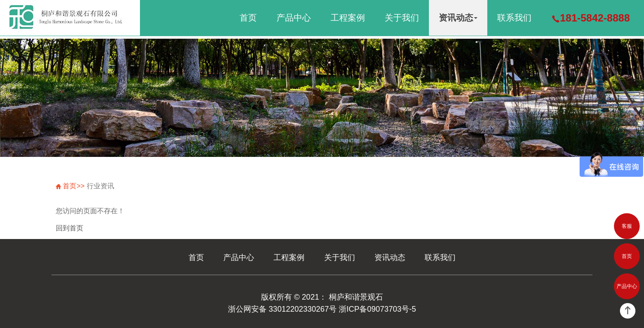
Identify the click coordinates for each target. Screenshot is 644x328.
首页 (248, 18)
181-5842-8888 (591, 18)
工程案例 (348, 18)
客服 (627, 226)
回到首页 (70, 228)
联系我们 (514, 18)
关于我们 (402, 18)
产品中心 (294, 18)
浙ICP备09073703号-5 (377, 309)
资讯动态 (458, 18)
